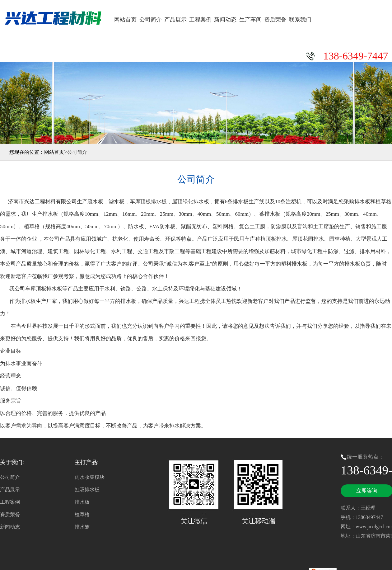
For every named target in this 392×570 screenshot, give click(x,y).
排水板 (82, 502)
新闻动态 (225, 20)
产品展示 (175, 20)
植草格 (82, 514)
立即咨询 (367, 491)
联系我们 (300, 20)
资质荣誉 (275, 20)
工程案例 (200, 20)
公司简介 (151, 20)
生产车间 (250, 20)
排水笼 (82, 527)
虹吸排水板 (87, 490)
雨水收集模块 (90, 477)
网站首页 (125, 20)
